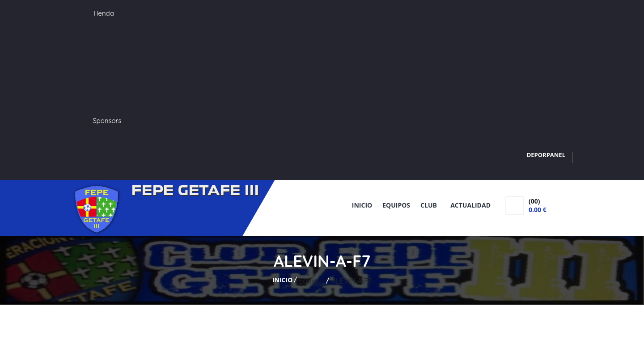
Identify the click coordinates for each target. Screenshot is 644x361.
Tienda (103, 13)
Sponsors (107, 121)
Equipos (396, 205)
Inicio (362, 205)
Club (430, 205)
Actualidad (470, 205)
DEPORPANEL (546, 155)
